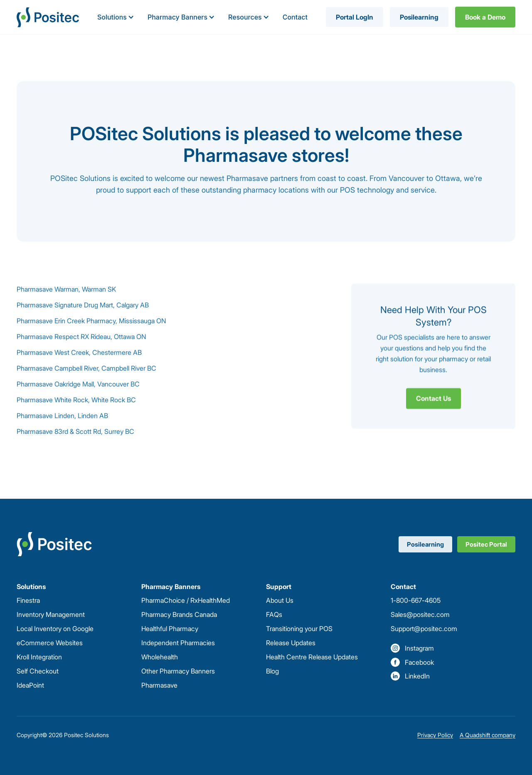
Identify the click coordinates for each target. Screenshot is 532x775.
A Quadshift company (488, 735)
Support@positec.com (424, 629)
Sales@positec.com (420, 614)
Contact (295, 17)
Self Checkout (38, 671)
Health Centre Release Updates (312, 657)
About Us (280, 600)
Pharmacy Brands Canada (179, 614)
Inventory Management (51, 614)
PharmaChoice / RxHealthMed (186, 600)
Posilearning (419, 17)
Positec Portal (486, 544)
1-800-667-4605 (416, 600)
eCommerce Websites (50, 643)
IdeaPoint (30, 685)
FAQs (274, 614)
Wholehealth (160, 657)
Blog (272, 671)
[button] (116, 17)
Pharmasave (159, 685)
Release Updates (291, 643)
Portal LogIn (355, 17)
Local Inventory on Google (55, 629)
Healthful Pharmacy (170, 629)
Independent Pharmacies (178, 643)
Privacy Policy (435, 735)
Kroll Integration (39, 657)
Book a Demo (485, 17)
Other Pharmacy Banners (178, 671)
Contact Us (433, 398)
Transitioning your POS (299, 629)
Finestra (28, 600)
